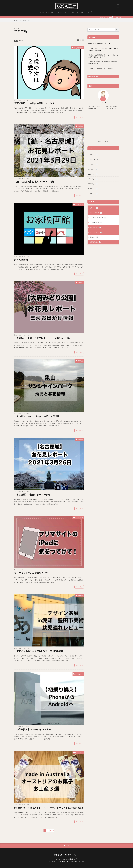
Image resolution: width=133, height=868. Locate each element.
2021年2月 (93, 194)
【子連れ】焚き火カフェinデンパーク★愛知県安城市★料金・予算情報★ (103, 49)
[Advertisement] (103, 127)
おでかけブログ (69, 12)
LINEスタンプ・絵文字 (98, 218)
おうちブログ (81, 12)
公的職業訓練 (95, 242)
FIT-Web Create (64, 861)
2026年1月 (93, 155)
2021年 (24, 20)
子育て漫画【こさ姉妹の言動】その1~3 (34, 103)
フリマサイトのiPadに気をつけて (31, 573)
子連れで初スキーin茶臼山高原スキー (99, 44)
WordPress (82, 861)
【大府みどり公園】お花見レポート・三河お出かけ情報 (42, 338)
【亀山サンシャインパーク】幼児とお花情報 (37, 416)
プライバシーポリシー (72, 855)
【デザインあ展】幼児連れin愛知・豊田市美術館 (39, 651)
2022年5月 (93, 169)
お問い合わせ (58, 855)
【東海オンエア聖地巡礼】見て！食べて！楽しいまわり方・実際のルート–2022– (103, 56)
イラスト (60, 12)
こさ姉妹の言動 (78, 48)
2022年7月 (93, 164)
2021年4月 (93, 184)
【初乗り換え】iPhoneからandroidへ (33, 729)
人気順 (21, 40)
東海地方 (80, 126)
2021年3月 (93, 189)
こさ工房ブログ (72, 859)
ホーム (42, 12)
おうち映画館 (21, 260)
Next (51, 830)
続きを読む (79, 117)
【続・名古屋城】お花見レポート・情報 (34, 182)
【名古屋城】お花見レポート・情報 (32, 495)
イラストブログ (50, 12)
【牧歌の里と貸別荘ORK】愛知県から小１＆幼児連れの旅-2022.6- (103, 63)
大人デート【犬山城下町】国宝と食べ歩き (101, 68)
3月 (29, 20)
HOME (17, 20)
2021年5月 (93, 179)
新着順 (16, 40)
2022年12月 (93, 160)
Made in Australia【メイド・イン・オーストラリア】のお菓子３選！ (49, 808)
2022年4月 (93, 174)
